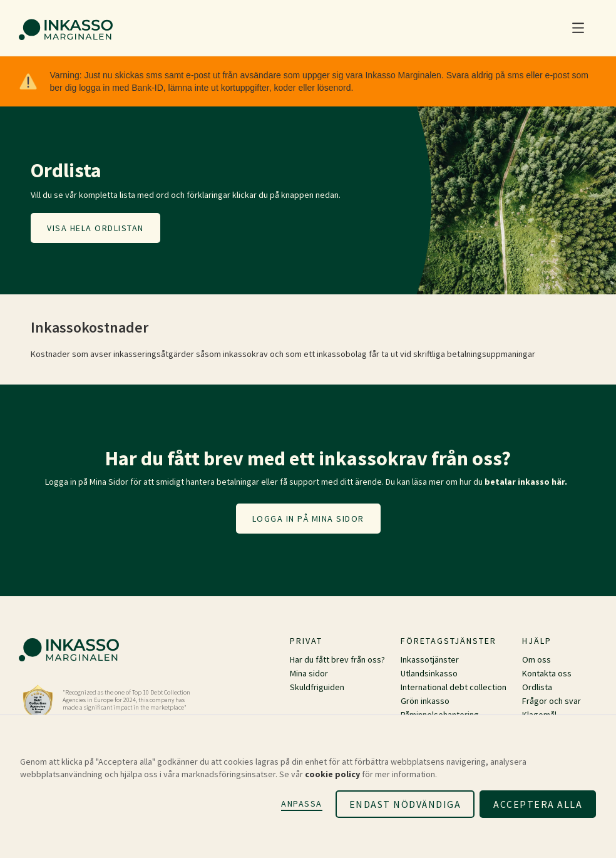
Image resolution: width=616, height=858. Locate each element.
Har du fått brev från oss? (337, 659)
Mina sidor (309, 673)
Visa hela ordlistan (95, 228)
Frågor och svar (552, 701)
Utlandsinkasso (429, 673)
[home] (66, 28)
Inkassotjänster (430, 659)
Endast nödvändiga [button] (405, 804)
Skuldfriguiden (317, 687)
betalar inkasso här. (526, 482)
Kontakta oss (547, 673)
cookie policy (332, 774)
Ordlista (537, 687)
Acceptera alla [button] (538, 804)
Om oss (536, 659)
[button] (578, 28)
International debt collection (454, 687)
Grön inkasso (425, 701)
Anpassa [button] (302, 804)
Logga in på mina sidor (308, 519)
